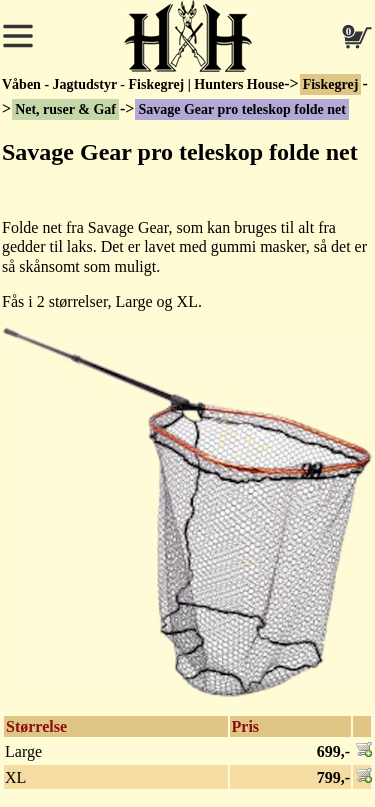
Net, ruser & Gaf (65, 109)
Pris (246, 726)
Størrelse (36, 726)
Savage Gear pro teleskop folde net (242, 109)
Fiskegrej (331, 84)
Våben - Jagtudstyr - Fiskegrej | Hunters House (143, 84)
